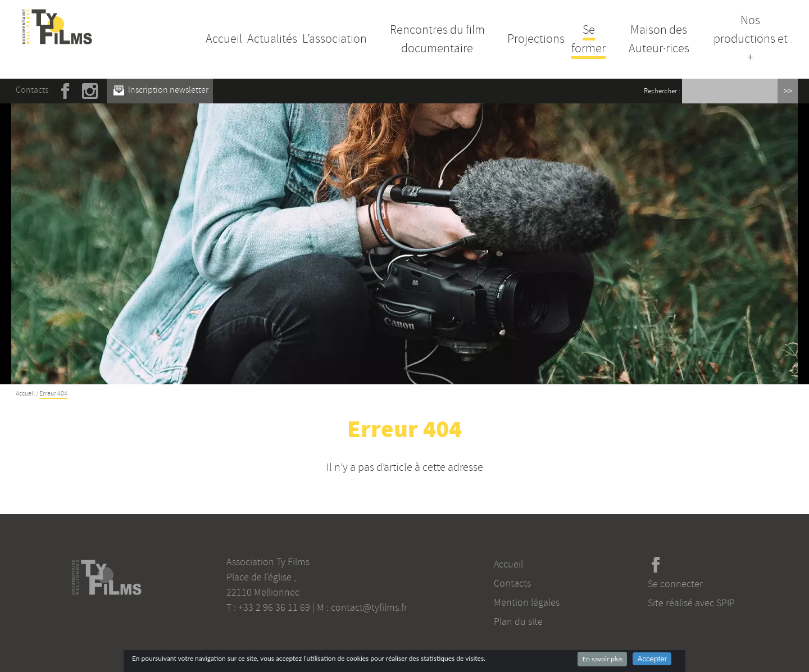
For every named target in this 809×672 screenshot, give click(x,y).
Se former (588, 39)
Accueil (224, 39)
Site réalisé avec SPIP (691, 603)
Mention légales (527, 602)
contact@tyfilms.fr (369, 607)
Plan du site (518, 621)
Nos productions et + (751, 39)
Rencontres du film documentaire (437, 39)
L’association (335, 39)
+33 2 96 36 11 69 (274, 607)
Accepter (652, 659)
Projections (536, 39)
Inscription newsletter (161, 90)
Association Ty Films (268, 562)
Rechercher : (662, 91)
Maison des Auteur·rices (659, 39)
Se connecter (675, 584)
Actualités (272, 39)
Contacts (32, 90)
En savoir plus (602, 659)
